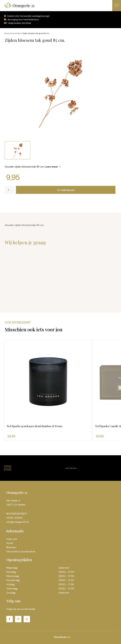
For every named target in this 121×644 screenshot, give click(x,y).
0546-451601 (15, 518)
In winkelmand (66, 190)
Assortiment (16, 33)
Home (6, 33)
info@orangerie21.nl (18, 522)
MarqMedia (62, 637)
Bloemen (11, 547)
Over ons (12, 539)
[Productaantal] (10, 190)
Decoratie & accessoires (21, 551)
